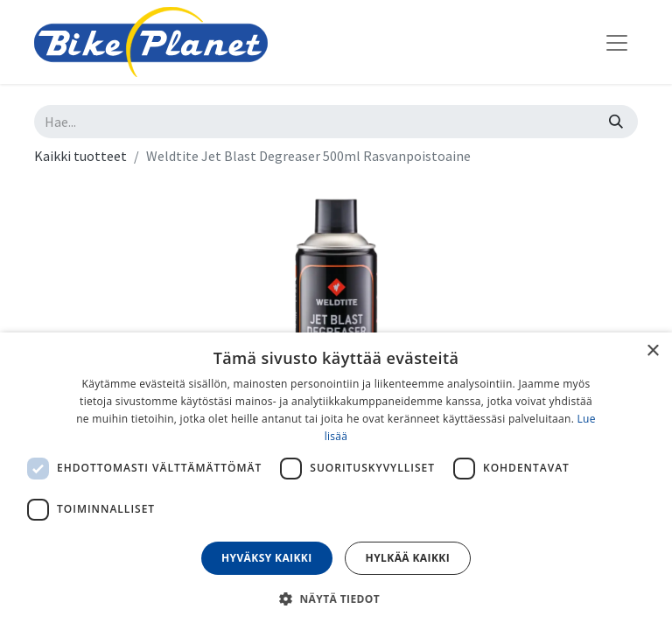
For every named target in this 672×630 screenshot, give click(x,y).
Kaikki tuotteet (80, 156)
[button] (336, 598)
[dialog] (336, 481)
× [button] (652, 351)
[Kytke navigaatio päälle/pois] (617, 42)
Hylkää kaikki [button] (408, 558)
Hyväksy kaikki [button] (267, 558)
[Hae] (616, 122)
